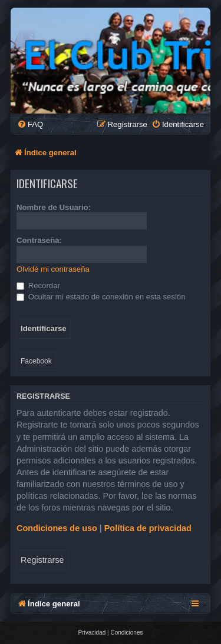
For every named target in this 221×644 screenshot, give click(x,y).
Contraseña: (39, 240)
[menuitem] (30, 124)
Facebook (36, 361)
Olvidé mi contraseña (53, 269)
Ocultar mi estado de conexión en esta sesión (101, 297)
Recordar (38, 286)
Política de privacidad (148, 528)
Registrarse (42, 560)
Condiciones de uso (57, 528)
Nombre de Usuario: (54, 207)
